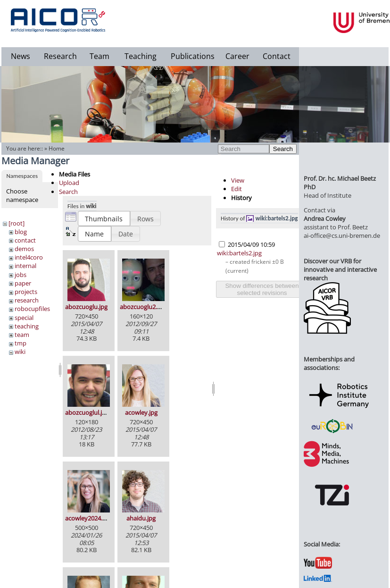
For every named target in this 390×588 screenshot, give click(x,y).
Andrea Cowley (325, 218)
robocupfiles (32, 309)
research (27, 300)
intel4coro (29, 257)
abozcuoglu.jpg (86, 307)
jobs (21, 275)
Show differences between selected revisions (262, 289)
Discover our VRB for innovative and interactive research (340, 269)
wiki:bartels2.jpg (277, 218)
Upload (69, 183)
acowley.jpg (141, 412)
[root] (17, 223)
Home (57, 148)
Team (100, 56)
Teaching (141, 56)
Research (60, 56)
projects (26, 292)
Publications (193, 56)
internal (25, 266)
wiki (20, 352)
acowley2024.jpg (88, 518)
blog (21, 232)
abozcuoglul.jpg (87, 412)
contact (25, 240)
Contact (277, 56)
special (24, 318)
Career (237, 56)
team (22, 335)
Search (283, 149)
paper (23, 283)
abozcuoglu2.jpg (143, 307)
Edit (236, 189)
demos (24, 249)
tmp (21, 343)
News (21, 56)
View (238, 180)
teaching (27, 326)
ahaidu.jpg (141, 518)
